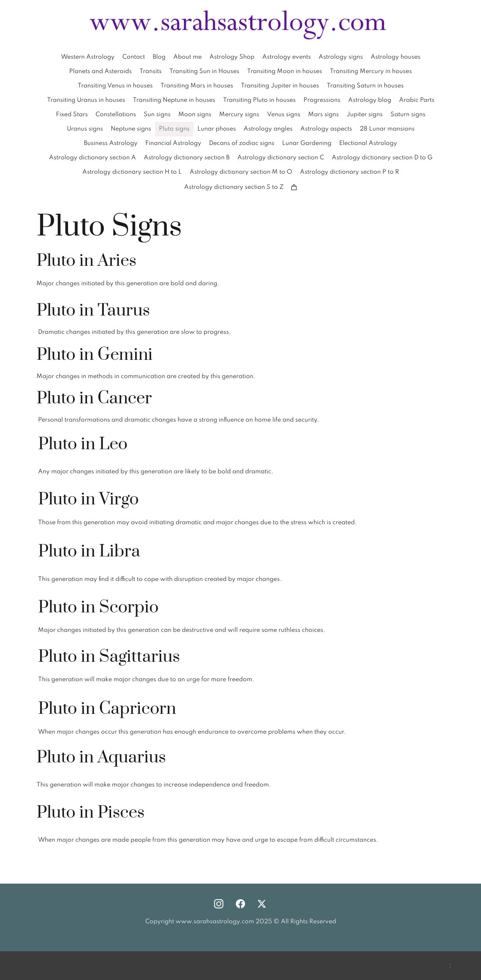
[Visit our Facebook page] (240, 904)
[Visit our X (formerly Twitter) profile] (262, 904)
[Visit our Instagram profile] (219, 904)
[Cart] (294, 187)
